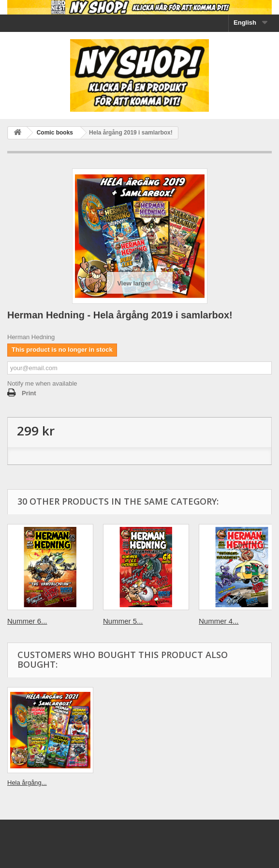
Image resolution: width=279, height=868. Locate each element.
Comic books (55, 133)
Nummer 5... (123, 621)
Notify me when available (42, 383)
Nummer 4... (219, 621)
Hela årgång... (27, 783)
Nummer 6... (27, 621)
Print (29, 393)
